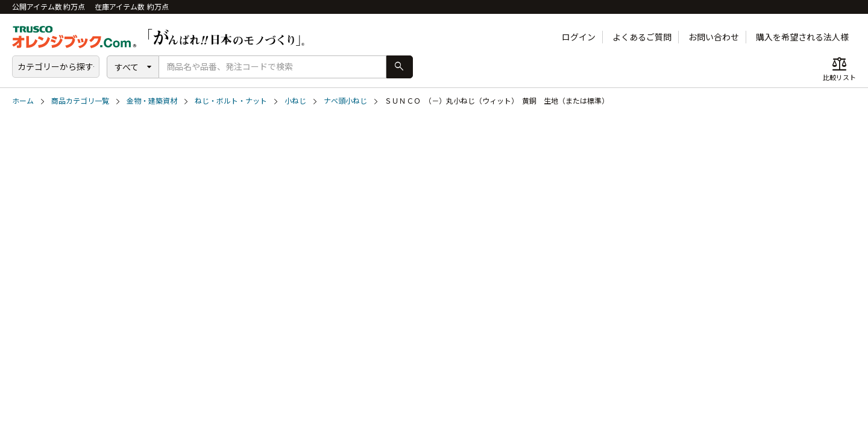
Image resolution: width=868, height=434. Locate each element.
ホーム (23, 101)
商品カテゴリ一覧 (80, 101)
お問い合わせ (714, 37)
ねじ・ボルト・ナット (231, 101)
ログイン (579, 37)
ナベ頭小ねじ (345, 101)
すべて (127, 67)
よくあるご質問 (642, 37)
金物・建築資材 (152, 101)
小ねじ (295, 101)
